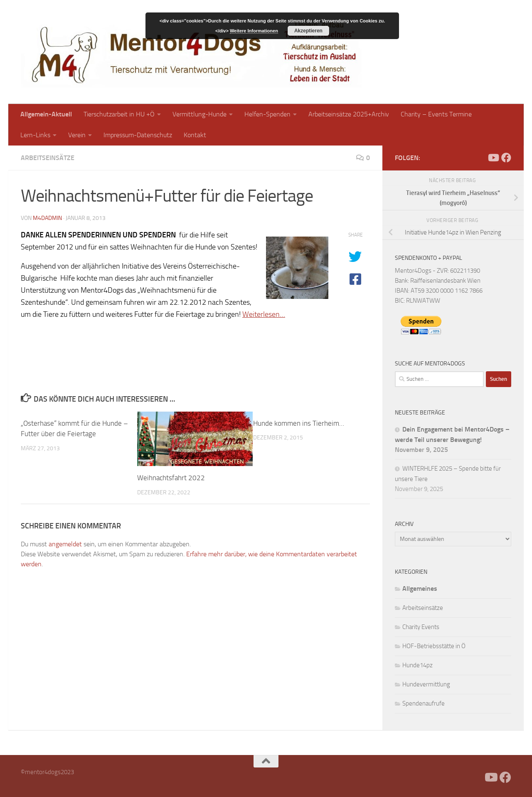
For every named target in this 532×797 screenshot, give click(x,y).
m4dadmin (47, 218)
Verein (77, 135)
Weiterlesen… (264, 314)
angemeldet (65, 544)
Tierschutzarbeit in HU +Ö (119, 114)
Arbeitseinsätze (48, 158)
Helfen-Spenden (267, 114)
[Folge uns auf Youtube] (493, 158)
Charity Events (421, 627)
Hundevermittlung (426, 684)
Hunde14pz (417, 665)
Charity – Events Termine (436, 114)
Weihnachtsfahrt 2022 (171, 478)
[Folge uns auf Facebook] (506, 158)
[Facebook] (480, 158)
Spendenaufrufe (424, 703)
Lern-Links (35, 135)
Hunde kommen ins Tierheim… (299, 423)
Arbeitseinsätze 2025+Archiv (349, 114)
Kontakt (195, 135)
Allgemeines (420, 588)
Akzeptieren (308, 31)
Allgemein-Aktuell (46, 114)
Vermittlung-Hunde (199, 114)
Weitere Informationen (254, 31)
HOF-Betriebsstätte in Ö (434, 646)
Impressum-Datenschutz (138, 135)
